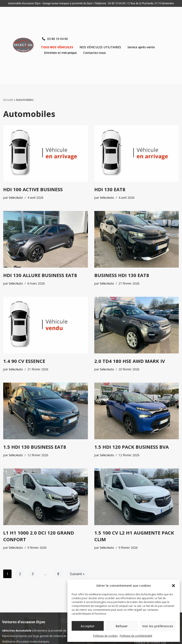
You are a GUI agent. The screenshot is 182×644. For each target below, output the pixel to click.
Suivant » (77, 574)
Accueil (8, 100)
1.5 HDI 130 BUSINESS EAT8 (35, 447)
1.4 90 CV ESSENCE (24, 361)
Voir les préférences (158, 626)
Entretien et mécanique (60, 53)
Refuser (122, 626)
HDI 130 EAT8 (110, 189)
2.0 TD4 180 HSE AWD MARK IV (130, 361)
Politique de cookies (105, 636)
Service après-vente (141, 47)
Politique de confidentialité (136, 636)
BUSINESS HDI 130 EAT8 (122, 275)
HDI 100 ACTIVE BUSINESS (33, 189)
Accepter (88, 626)
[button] (173, 586)
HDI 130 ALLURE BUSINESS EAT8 (40, 275)
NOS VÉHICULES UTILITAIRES (100, 47)
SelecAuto (16, 198)
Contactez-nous (95, 53)
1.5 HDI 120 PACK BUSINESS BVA (132, 447)
